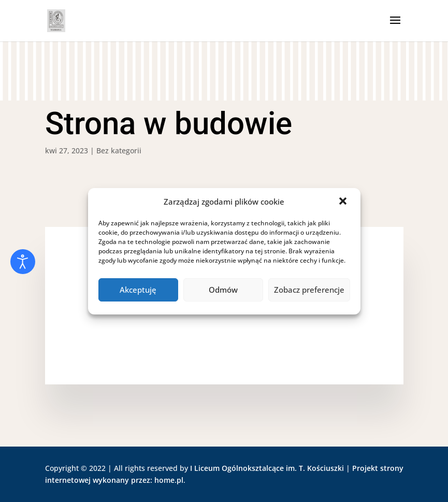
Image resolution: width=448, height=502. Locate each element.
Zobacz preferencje (309, 290)
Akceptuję (138, 290)
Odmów (223, 290)
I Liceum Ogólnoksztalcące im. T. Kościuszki (267, 468)
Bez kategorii (119, 150)
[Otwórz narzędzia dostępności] (23, 262)
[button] (344, 202)
